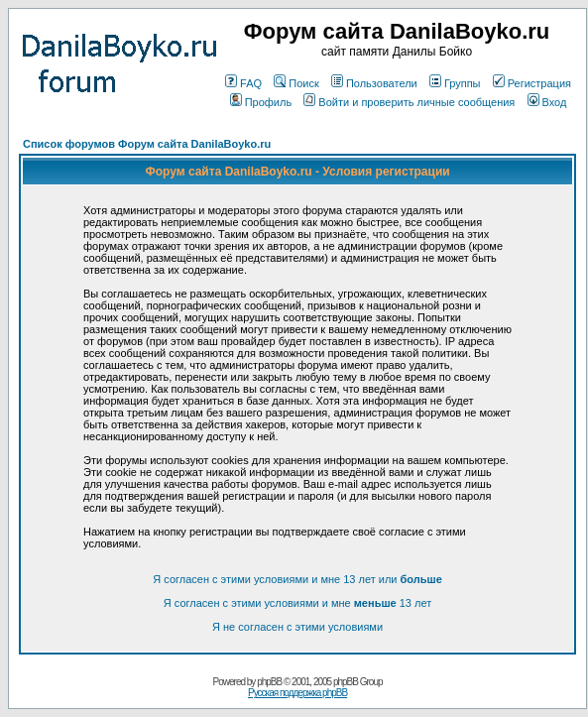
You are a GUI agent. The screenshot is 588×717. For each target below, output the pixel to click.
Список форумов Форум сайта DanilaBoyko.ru (147, 144)
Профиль (261, 102)
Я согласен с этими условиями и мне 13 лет (297, 603)
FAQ (243, 83)
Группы (455, 83)
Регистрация (532, 83)
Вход (547, 102)
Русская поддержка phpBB (297, 693)
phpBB (269, 682)
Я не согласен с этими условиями (297, 627)
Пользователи (374, 83)
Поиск (296, 83)
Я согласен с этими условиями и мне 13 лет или (297, 579)
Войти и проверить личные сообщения (409, 102)
